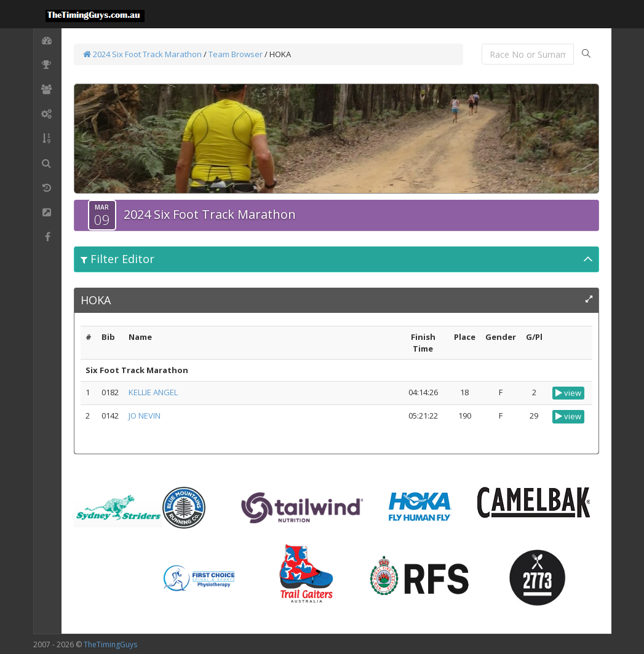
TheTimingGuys (110, 644)
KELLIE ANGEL (153, 392)
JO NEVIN (145, 416)
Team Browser (236, 54)
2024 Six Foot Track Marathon (142, 54)
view (568, 393)
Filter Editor (117, 259)
